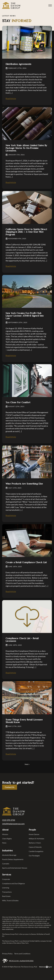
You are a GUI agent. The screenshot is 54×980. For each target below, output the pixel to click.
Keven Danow (34, 834)
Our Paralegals (34, 856)
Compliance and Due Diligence (13, 883)
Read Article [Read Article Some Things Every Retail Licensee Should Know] (11, 754)
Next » (27, 764)
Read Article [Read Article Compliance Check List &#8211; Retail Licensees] (11, 673)
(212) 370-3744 (9, 820)
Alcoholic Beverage (9, 855)
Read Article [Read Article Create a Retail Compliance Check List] (11, 591)
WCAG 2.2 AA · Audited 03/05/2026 (18, 961)
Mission (5, 834)
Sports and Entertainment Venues (14, 868)
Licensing (6, 888)
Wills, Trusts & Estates (10, 900)
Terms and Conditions (22, 954)
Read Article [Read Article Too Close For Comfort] (11, 437)
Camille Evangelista (36, 851)
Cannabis (6, 864)
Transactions (7, 892)
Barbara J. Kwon (35, 843)
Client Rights (7, 839)
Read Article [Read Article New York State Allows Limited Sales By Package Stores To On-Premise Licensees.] (11, 182)
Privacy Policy (7, 954)
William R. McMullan (36, 839)
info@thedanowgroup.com (13, 824)
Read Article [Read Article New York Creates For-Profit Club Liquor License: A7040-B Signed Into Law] (11, 356)
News (4, 843)
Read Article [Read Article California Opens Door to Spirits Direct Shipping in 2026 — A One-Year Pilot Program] (11, 266)
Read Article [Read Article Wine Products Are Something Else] (11, 515)
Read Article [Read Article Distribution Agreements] (11, 99)
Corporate (6, 879)
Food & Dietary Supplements (13, 859)
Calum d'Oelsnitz (35, 847)
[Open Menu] (50, 5)
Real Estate (6, 896)
